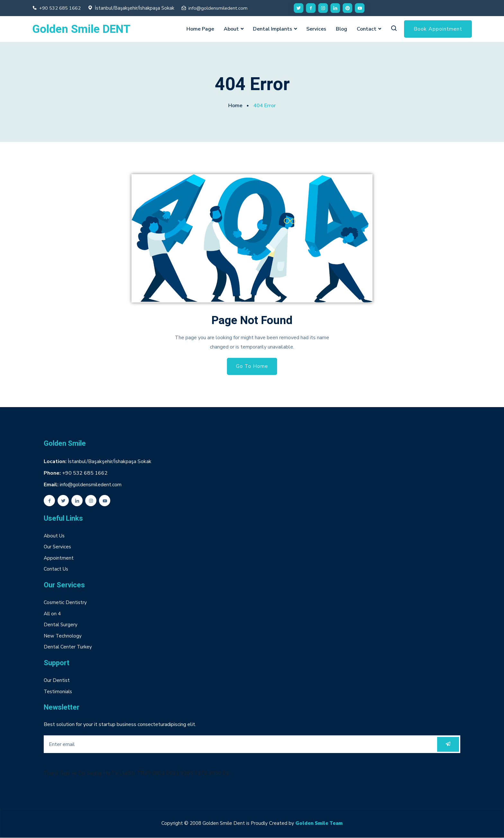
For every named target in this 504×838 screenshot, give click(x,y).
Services (316, 29)
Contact (367, 29)
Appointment (59, 558)
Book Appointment (438, 29)
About (231, 29)
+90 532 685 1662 (60, 8)
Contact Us (56, 569)
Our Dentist (57, 681)
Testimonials (58, 692)
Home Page (200, 29)
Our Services (57, 547)
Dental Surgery (61, 625)
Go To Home (252, 367)
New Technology (63, 636)
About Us (54, 536)
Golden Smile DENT (81, 29)
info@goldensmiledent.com (219, 8)
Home (235, 106)
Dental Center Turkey (68, 647)
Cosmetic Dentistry (65, 603)
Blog (342, 29)
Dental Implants (273, 29)
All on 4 (52, 614)
